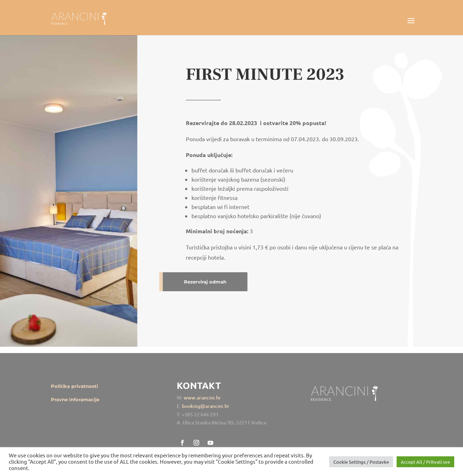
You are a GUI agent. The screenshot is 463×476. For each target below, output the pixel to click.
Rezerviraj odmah (189, 282)
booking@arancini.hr (206, 410)
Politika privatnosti (74, 390)
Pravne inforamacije (75, 404)
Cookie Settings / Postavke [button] (361, 462)
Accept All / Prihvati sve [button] (425, 462)
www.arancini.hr (202, 402)
